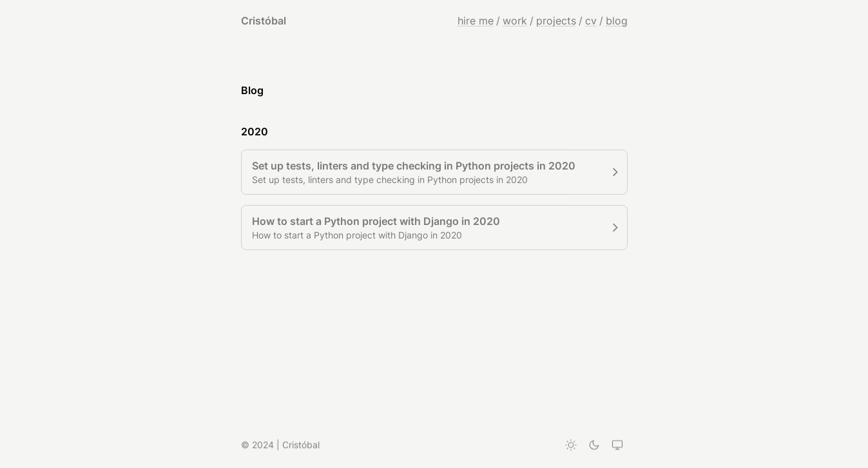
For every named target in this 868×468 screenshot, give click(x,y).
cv (591, 21)
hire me (476, 21)
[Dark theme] (594, 445)
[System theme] (617, 445)
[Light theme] (571, 445)
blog (617, 21)
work (515, 21)
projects (556, 21)
